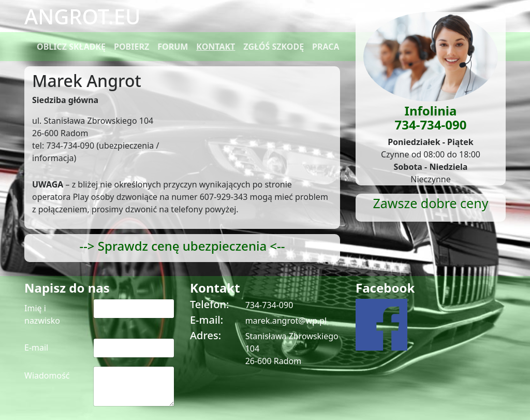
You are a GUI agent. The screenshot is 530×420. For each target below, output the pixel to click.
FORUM (173, 47)
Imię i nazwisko (42, 314)
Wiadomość (47, 375)
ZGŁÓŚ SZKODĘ (274, 47)
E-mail (36, 347)
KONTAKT (216, 47)
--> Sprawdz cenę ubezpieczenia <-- (182, 246)
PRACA (326, 47)
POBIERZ (131, 47)
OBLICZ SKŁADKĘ (71, 47)
